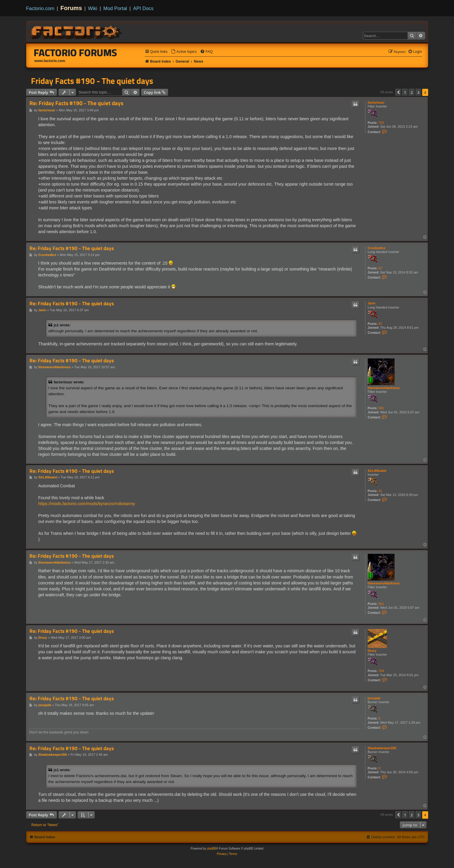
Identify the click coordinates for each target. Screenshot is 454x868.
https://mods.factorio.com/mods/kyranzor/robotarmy (87, 504)
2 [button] (412, 92)
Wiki (93, 8)
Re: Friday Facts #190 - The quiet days (76, 103)
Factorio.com (40, 8)
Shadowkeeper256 (382, 748)
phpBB (212, 849)
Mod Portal (115, 8)
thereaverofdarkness (384, 388)
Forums (71, 8)
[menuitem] (184, 52)
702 (381, 123)
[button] (398, 92)
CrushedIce (377, 248)
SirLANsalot (377, 471)
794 (381, 671)
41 (380, 491)
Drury (372, 651)
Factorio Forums (76, 53)
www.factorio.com (50, 61)
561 (381, 408)
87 (380, 324)
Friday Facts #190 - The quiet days (92, 81)
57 (380, 268)
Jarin (372, 303)
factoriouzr (376, 102)
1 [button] (405, 92)
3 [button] (418, 92)
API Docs (143, 8)
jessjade (374, 698)
